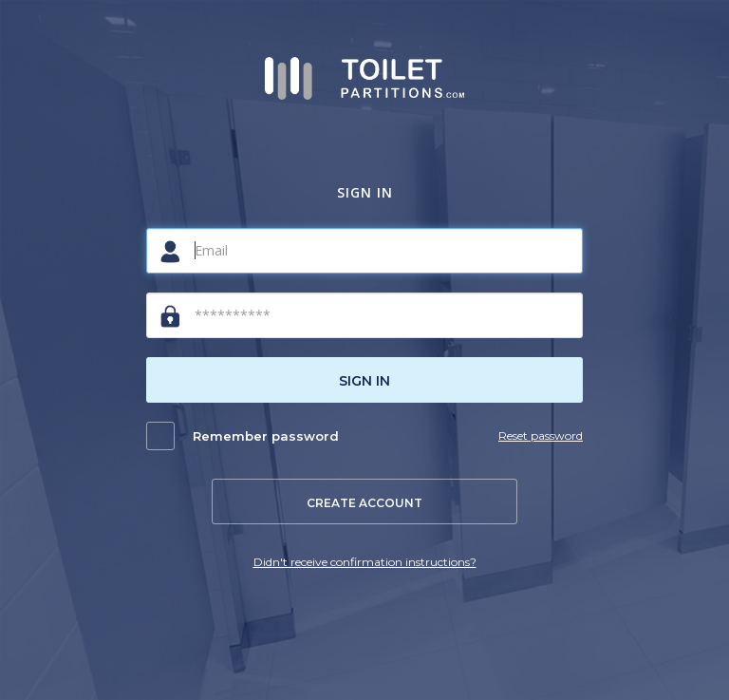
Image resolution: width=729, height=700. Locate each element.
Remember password (266, 436)
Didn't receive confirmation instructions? (365, 562)
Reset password (541, 435)
